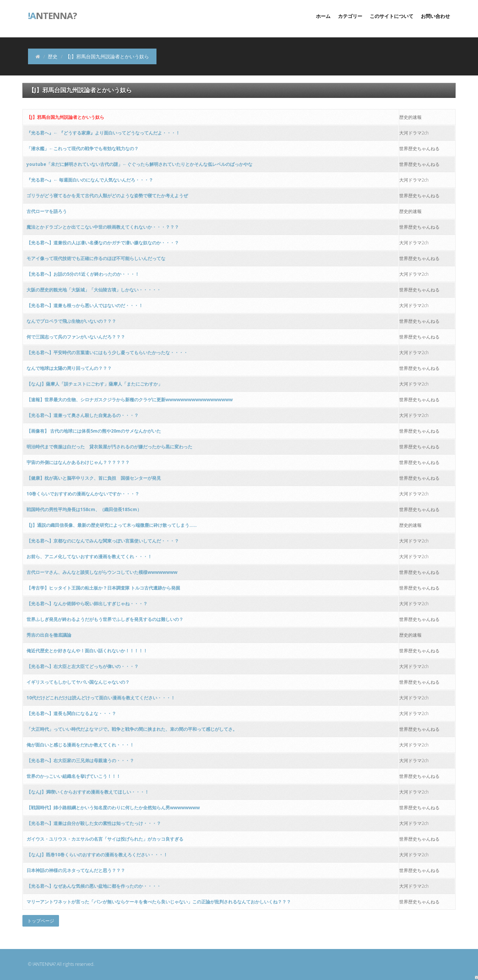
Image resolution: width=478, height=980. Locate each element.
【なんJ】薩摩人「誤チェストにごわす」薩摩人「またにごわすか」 (94, 384)
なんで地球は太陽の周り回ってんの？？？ (69, 368)
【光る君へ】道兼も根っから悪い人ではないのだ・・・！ (85, 305)
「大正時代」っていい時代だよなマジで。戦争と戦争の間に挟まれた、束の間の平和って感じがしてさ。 (132, 729)
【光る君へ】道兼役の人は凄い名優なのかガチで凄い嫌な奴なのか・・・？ (103, 243)
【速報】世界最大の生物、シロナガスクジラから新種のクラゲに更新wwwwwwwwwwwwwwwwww (130, 400)
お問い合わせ (435, 16)
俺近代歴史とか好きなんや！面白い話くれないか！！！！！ (87, 651)
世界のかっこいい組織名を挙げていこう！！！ (74, 776)
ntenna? (52, 15)
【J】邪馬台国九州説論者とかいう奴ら (65, 117)
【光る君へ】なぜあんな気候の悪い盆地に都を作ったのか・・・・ (94, 886)
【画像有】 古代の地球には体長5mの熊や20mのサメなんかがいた (94, 431)
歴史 (53, 56)
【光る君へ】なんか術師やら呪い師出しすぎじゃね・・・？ (87, 604)
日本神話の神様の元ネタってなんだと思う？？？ (76, 870)
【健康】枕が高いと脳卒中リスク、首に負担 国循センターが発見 (94, 478)
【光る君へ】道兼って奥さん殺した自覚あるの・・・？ (83, 415)
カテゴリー (350, 16)
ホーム (323, 16)
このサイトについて (392, 16)
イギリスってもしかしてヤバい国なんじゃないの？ (78, 682)
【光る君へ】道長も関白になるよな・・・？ (71, 713)
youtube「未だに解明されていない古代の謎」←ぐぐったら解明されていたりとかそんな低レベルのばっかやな (139, 164)
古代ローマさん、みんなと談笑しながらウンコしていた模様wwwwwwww (102, 572)
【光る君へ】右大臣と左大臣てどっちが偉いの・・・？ (83, 666)
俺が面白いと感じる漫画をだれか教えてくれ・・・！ (80, 745)
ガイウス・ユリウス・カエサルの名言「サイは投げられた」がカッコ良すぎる (105, 839)
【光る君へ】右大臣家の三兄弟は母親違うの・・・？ (80, 760)
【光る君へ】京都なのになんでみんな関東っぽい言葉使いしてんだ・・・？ (103, 541)
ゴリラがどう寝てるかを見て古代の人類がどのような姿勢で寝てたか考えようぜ (107, 196)
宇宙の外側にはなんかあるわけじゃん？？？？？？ (78, 462)
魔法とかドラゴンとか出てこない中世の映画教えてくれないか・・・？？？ (103, 227)
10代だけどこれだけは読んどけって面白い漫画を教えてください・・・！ (101, 698)
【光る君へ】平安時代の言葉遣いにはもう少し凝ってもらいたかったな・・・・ (107, 353)
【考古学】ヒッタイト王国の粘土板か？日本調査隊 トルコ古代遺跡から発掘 (103, 588)
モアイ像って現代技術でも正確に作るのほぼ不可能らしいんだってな (96, 258)
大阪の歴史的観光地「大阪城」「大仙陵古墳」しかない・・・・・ (94, 290)
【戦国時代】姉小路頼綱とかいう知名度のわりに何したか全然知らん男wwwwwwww (113, 808)
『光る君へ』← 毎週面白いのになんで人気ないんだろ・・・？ (90, 180)
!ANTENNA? (44, 964)
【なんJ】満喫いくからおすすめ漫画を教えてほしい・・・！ (88, 792)
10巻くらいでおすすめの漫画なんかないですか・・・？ (83, 494)
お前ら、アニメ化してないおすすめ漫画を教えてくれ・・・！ (89, 557)
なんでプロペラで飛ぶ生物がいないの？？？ (71, 321)
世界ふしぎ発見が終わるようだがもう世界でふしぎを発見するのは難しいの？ (105, 619)
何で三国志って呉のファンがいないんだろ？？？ (76, 337)
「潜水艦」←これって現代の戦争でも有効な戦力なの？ (83, 149)
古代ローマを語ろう (47, 211)
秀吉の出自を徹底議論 (49, 635)
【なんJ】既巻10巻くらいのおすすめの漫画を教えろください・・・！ (97, 855)
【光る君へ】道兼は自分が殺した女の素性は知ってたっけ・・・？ (94, 823)
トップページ (41, 921)
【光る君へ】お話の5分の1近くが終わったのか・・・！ (83, 274)
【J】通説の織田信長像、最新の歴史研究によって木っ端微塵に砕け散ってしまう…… (112, 525)
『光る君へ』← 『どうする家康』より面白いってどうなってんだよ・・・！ (103, 133)
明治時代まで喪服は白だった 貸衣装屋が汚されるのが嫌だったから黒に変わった (109, 447)
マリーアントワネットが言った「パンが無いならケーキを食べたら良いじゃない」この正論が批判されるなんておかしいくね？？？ (159, 902)
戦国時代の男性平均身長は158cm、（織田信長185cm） (84, 509)
